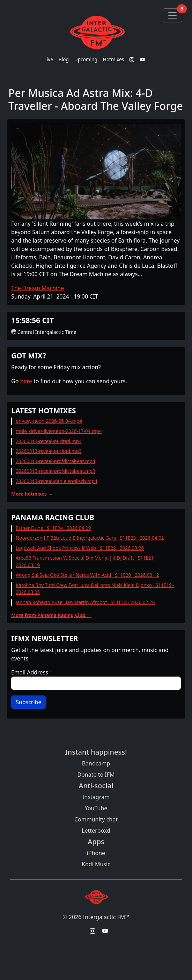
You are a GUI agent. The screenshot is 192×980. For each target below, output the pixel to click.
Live (49, 59)
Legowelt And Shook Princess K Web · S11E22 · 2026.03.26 (80, 548)
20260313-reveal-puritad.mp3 (49, 451)
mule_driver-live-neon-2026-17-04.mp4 (59, 431)
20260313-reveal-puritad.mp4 (49, 441)
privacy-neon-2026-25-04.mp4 (49, 421)
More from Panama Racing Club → (51, 615)
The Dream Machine (38, 288)
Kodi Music (96, 864)
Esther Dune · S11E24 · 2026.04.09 (53, 528)
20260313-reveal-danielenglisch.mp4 (57, 481)
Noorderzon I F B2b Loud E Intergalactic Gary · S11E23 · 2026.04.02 (90, 538)
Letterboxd (96, 831)
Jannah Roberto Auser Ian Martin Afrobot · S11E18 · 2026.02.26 (85, 602)
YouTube (96, 808)
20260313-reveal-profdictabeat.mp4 (56, 461)
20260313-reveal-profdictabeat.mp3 (56, 471)
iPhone (96, 853)
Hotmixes (114, 59)
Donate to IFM (96, 775)
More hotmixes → (32, 494)
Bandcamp (96, 763)
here (26, 381)
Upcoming (86, 59)
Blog (64, 59)
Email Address (30, 672)
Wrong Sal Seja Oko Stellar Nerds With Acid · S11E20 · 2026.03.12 (87, 575)
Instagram (96, 797)
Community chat (96, 819)
